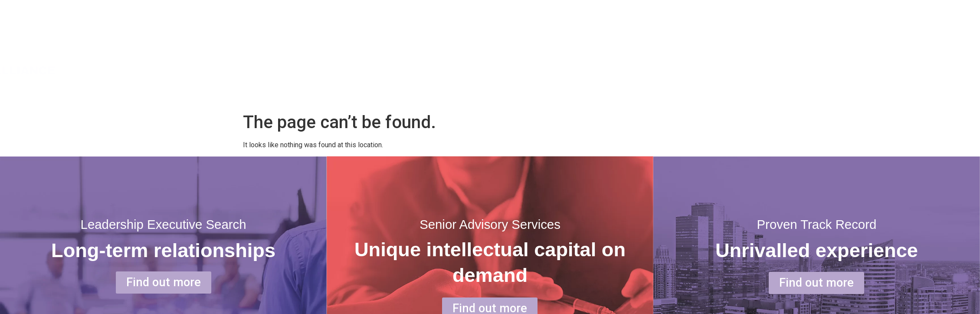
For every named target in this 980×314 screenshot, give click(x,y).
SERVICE (860, 52)
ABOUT (791, 52)
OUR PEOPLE (939, 52)
